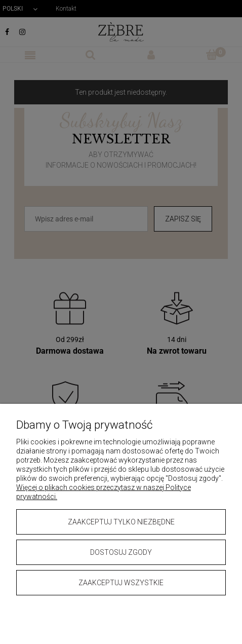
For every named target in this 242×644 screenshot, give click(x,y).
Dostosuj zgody (121, 552)
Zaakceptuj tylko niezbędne (121, 522)
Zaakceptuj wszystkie (121, 583)
